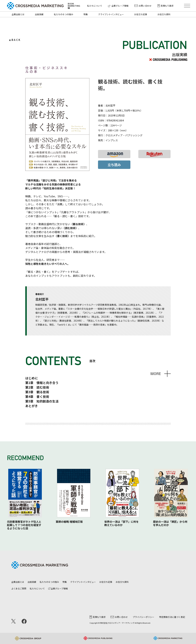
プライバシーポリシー (143, 617)
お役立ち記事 (141, 14)
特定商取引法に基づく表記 (172, 617)
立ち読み (114, 165)
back (16, 40)
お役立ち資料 (164, 14)
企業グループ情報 (118, 6)
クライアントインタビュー (111, 14)
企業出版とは (18, 14)
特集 (86, 14)
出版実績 (39, 14)
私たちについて (95, 6)
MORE (156, 374)
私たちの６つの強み (64, 14)
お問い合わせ (143, 6)
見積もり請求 (166, 6)
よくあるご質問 (19, 588)
